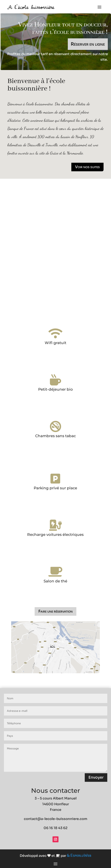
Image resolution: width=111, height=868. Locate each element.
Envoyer (96, 777)
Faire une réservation (55, 611)
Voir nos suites (87, 167)
